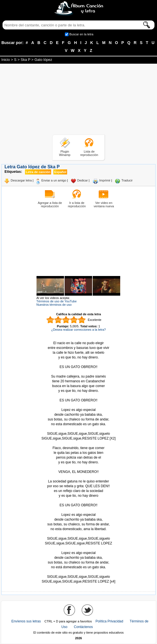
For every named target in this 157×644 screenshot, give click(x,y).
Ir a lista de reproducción (77, 204)
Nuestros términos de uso (54, 305)
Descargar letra (21, 180)
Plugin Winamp (65, 153)
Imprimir (105, 180)
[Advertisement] (79, 100)
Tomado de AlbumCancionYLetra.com (79, 572)
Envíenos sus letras (26, 621)
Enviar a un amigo (54, 180)
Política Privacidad (109, 621)
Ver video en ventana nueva (104, 204)
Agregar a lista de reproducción (50, 204)
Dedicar (83, 180)
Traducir (127, 180)
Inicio (6, 60)
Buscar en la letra (81, 34)
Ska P (25, 60)
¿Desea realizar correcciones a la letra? (78, 330)
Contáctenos (83, 627)
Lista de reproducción (89, 153)
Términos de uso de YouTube (57, 301)
